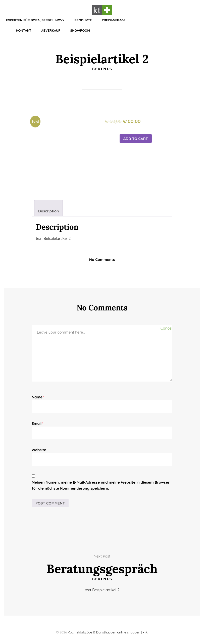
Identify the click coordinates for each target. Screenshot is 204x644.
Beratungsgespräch (102, 569)
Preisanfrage (114, 20)
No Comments (102, 260)
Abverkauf (51, 30)
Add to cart (136, 139)
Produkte (83, 20)
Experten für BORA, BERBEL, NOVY (35, 20)
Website (39, 450)
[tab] (48, 208)
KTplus (105, 69)
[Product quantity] (112, 147)
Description (48, 211)
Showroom (80, 30)
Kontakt (24, 30)
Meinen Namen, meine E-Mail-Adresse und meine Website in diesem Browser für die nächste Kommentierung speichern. (101, 485)
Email (37, 423)
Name (38, 397)
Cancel (166, 328)
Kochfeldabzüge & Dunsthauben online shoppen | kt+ (108, 632)
